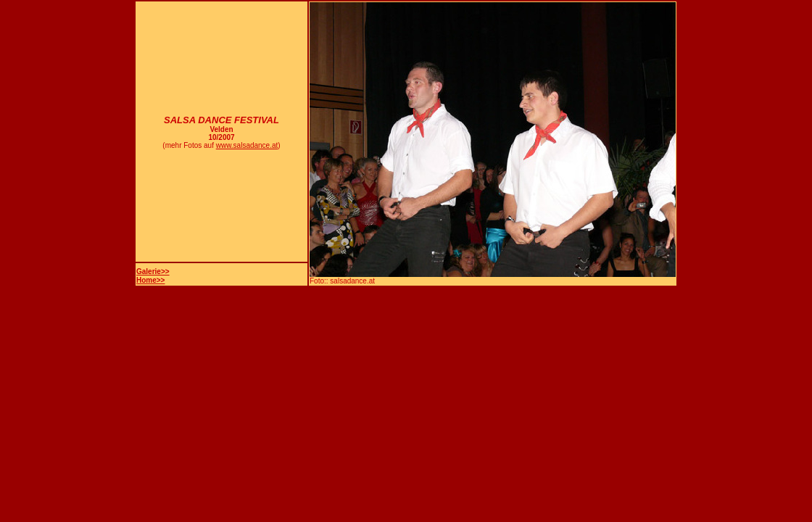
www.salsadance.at (247, 145)
